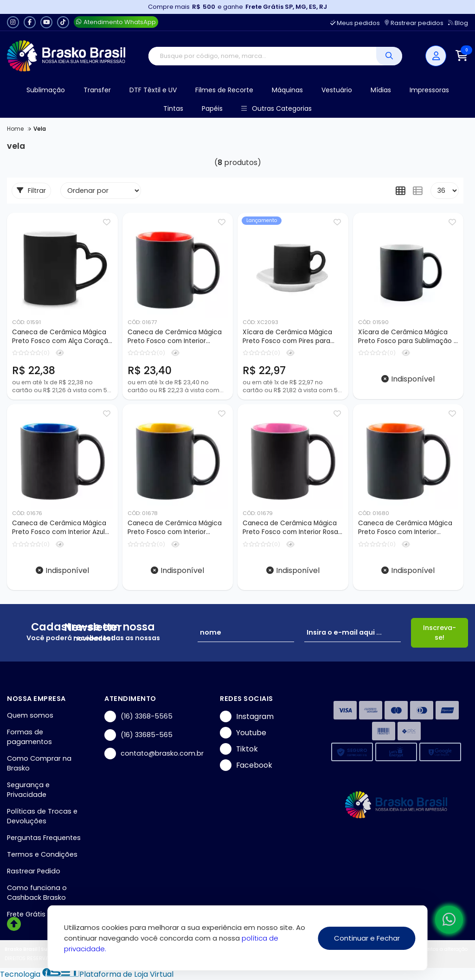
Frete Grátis (26, 914)
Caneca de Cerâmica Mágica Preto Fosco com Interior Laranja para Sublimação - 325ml (405, 528)
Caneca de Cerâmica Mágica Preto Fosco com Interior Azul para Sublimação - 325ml (59, 528)
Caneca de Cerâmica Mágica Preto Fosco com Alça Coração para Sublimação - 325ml (62, 337)
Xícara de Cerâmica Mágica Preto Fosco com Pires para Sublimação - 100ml (287, 337)
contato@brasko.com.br (154, 754)
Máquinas (287, 90)
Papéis (212, 108)
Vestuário (337, 90)
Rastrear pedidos (414, 23)
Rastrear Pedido (34, 871)
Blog (458, 23)
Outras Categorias (276, 109)
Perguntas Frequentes (44, 838)
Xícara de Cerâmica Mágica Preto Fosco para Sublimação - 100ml (408, 337)
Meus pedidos (355, 23)
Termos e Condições (42, 854)
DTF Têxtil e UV (153, 90)
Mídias (381, 90)
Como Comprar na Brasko (39, 763)
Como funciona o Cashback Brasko (37, 893)
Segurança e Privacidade (28, 790)
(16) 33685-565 (138, 735)
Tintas (173, 108)
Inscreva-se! (440, 633)
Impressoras (429, 90)
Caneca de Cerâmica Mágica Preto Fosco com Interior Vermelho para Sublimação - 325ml (175, 337)
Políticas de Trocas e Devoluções (42, 816)
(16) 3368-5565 (138, 716)
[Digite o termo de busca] (262, 56)
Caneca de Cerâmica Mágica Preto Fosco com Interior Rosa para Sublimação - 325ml (290, 528)
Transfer (97, 90)
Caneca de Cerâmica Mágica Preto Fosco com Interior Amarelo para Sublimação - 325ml (175, 528)
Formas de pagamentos (29, 737)
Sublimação (46, 90)
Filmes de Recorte (224, 90)
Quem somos (30, 715)
